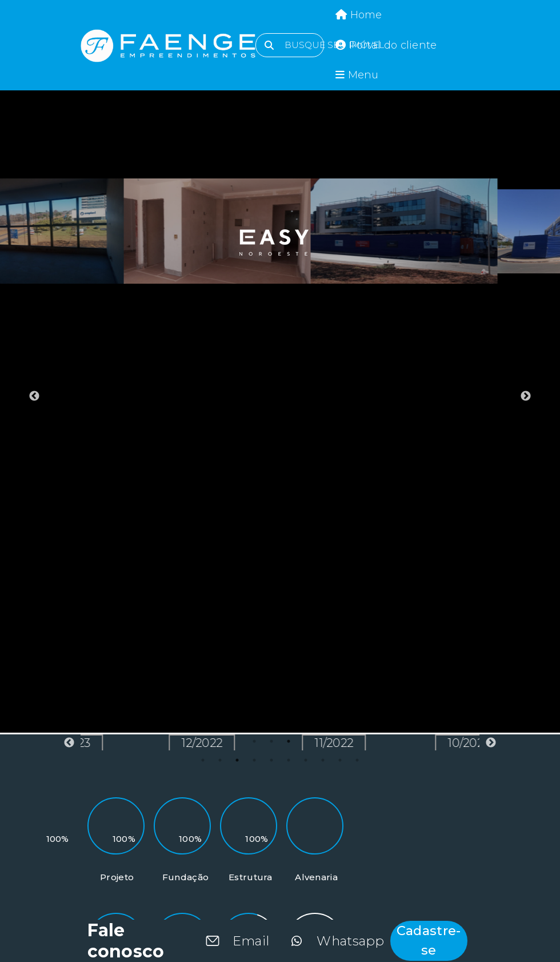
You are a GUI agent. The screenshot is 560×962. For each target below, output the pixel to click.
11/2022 (379, 743)
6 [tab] (289, 760)
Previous (34, 396)
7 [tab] (306, 760)
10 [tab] (357, 760)
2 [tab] (220, 760)
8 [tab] (323, 760)
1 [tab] (203, 760)
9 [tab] (340, 760)
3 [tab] (237, 760)
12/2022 (247, 743)
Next (526, 396)
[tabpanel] (93, 231)
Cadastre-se (429, 940)
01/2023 (114, 743)
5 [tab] (271, 760)
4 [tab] (254, 760)
